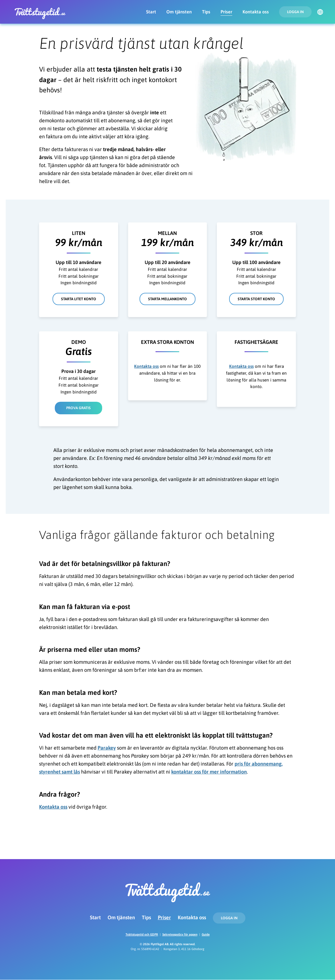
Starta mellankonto (167, 299)
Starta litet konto (79, 299)
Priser (226, 12)
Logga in (295, 12)
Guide (206, 934)
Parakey (107, 748)
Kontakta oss (256, 12)
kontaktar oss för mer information (209, 772)
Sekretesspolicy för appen (180, 934)
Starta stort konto (256, 299)
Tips (206, 12)
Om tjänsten (179, 12)
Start (151, 12)
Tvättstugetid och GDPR (142, 934)
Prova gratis (78, 408)
